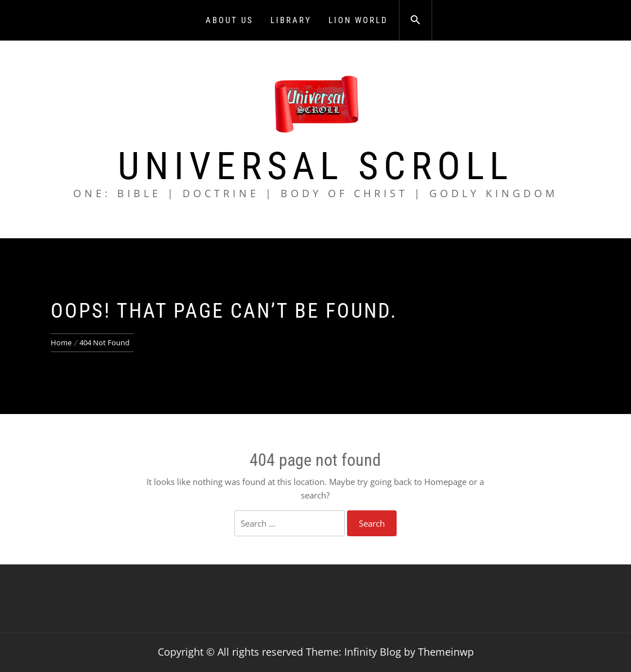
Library (291, 20)
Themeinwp (446, 652)
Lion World (358, 20)
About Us (230, 20)
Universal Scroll (315, 166)
